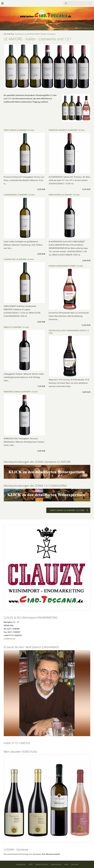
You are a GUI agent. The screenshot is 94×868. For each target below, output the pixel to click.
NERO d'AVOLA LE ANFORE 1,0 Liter (64, 195)
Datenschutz (56, 864)
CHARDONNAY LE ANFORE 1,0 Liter (19, 195)
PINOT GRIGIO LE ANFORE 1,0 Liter (19, 130)
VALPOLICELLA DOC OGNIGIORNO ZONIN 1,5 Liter (69, 332)
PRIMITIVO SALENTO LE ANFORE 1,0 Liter (67, 130)
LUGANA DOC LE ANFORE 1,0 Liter (19, 259)
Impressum (21, 864)
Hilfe (66, 864)
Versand (75, 864)
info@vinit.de (9, 639)
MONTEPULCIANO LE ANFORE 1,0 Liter (21, 392)
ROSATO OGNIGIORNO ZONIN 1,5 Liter (66, 266)
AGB (31, 864)
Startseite (19, 34)
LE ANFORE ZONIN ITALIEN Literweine (40, 34)
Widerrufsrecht (42, 864)
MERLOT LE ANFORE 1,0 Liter (16, 327)
